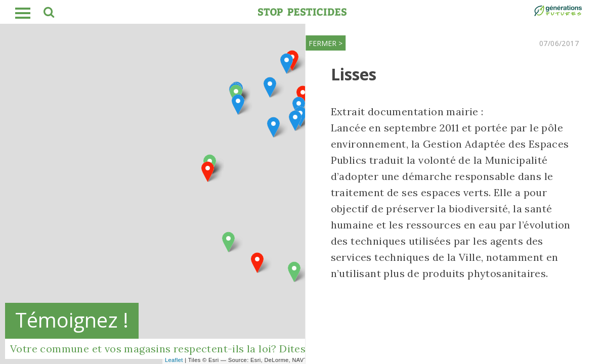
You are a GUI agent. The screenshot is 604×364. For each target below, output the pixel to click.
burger (23, 13)
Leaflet (174, 360)
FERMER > (321, 43)
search (48, 14)
